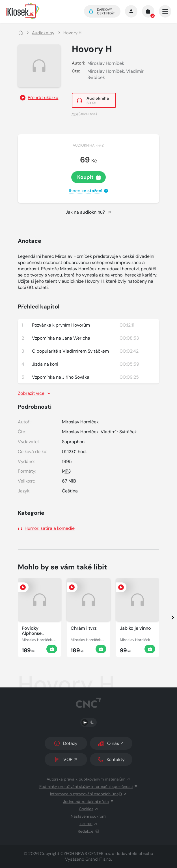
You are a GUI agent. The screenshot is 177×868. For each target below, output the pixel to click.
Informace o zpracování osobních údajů (88, 794)
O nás (111, 743)
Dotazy (66, 743)
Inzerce (88, 824)
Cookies (89, 809)
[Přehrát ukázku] (39, 98)
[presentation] (168, 618)
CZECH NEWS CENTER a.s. (86, 854)
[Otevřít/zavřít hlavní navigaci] (165, 11)
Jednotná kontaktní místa (88, 801)
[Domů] (21, 33)
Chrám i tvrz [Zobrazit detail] (84, 628)
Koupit (89, 177)
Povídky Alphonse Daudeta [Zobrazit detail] (32, 631)
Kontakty (111, 759)
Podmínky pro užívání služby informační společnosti (88, 786)
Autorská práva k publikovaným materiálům (88, 779)
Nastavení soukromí (88, 816)
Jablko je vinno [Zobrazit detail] (135, 628)
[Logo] (41, 11)
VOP (66, 759)
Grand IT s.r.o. (99, 859)
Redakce (88, 831)
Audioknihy (43, 33)
